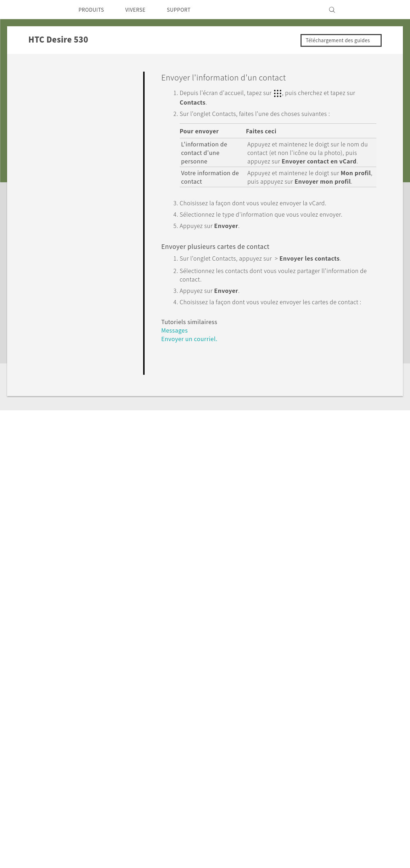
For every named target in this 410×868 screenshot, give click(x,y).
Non (362, 406)
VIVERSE (142, 10)
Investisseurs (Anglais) (335, 739)
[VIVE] (360, 10)
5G (114, 729)
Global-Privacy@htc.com (320, 850)
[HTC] (49, 10)
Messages (175, 354)
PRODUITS (93, 10)
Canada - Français (75, 746)
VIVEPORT (125, 775)
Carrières (317, 775)
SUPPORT (188, 10)
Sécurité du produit (331, 749)
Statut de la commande (244, 746)
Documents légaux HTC (338, 833)
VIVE (117, 766)
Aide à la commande (240, 756)
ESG (311, 729)
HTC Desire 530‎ (96, 661)
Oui (333, 406)
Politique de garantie (240, 766)
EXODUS (122, 756)
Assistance (48, 661)
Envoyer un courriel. (192, 363)
